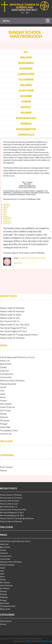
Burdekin (26, 68)
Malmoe (26, 113)
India (2, 391)
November (7, 221)
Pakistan (4, 414)
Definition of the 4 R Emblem (12, 381)
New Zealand (6, 404)
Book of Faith (6, 364)
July (5, 215)
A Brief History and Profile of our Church (17, 357)
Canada (3, 367)
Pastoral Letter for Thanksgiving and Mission (19, 335)
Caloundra (26, 79)
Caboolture (26, 74)
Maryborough (26, 118)
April (5, 209)
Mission (3, 401)
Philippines (5, 421)
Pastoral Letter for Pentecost (12, 308)
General (4, 471)
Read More (18, 263)
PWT (29, 641)
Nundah (26, 124)
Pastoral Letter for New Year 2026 (15, 325)
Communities (6, 377)
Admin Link (5, 361)
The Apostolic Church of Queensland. (32, 258)
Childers (26, 85)
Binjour (26, 57)
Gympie (26, 101)
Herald (3, 387)
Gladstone (26, 90)
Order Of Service (7, 407)
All (26, 52)
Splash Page (5, 427)
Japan (3, 394)
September (7, 218)
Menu (6, 21)
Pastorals (4, 417)
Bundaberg (26, 63)
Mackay (26, 107)
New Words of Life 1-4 (10, 321)
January (6, 204)
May (5, 211)
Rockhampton (26, 129)
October (6, 220)
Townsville (26, 135)
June (5, 213)
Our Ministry (6, 411)
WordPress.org (46, 641)
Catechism (5, 371)
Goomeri (26, 96)
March (6, 208)
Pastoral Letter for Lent (10, 318)
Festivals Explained (8, 384)
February (7, 206)
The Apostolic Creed (9, 431)
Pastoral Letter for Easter (11, 315)
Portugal (4, 424)
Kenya (3, 397)
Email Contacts (6, 467)
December (7, 223)
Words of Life (6, 434)
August (6, 216)
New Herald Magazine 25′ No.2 (13, 331)
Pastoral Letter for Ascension (12, 311)
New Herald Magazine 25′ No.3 (13, 328)
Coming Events (7, 374)
